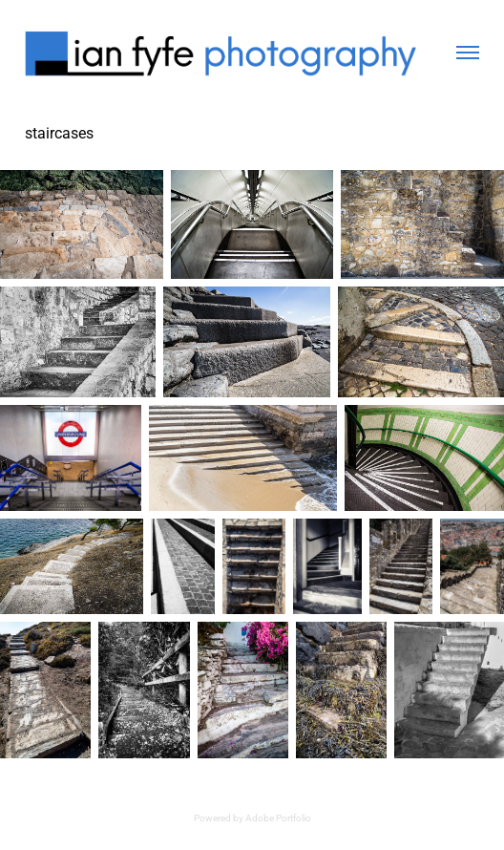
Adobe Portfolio (278, 818)
